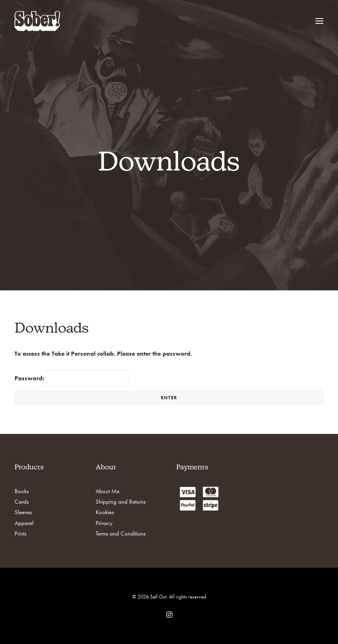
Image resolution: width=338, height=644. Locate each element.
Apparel (24, 523)
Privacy (104, 523)
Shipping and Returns (121, 502)
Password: (71, 378)
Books (22, 491)
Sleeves (23, 512)
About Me (107, 491)
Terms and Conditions (121, 534)
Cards (22, 502)
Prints (20, 534)
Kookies (105, 512)
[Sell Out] (37, 21)
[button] (319, 21)
